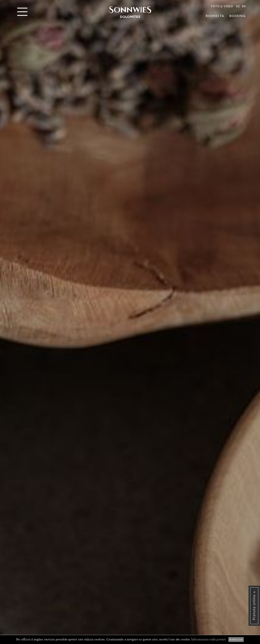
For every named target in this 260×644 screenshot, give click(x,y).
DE (238, 6)
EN (244, 6)
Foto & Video (222, 6)
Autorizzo (236, 639)
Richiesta (215, 16)
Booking (238, 16)
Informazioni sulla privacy (209, 639)
